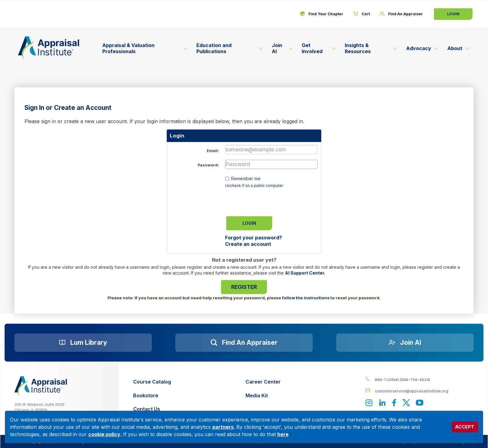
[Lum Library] (83, 343)
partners (223, 427)
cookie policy (104, 434)
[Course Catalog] (152, 382)
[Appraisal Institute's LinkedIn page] (382, 403)
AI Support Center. (305, 273)
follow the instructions (306, 298)
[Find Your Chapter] (322, 14)
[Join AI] (405, 343)
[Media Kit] (263, 396)
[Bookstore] (152, 396)
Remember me (246, 178)
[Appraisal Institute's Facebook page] (394, 403)
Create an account (248, 244)
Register (244, 287)
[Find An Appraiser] (401, 14)
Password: (208, 165)
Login (453, 14)
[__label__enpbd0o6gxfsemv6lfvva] (420, 391)
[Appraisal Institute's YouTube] (420, 403)
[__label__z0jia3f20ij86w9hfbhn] (41, 386)
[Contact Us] (152, 409)
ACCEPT (465, 427)
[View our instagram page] (369, 403)
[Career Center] (263, 382)
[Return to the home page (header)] (49, 48)
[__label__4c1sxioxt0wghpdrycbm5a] (420, 379)
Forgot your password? (253, 238)
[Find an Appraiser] (244, 343)
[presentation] (271, 200)
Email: (213, 151)
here (283, 434)
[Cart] (361, 14)
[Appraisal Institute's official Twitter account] (406, 403)
